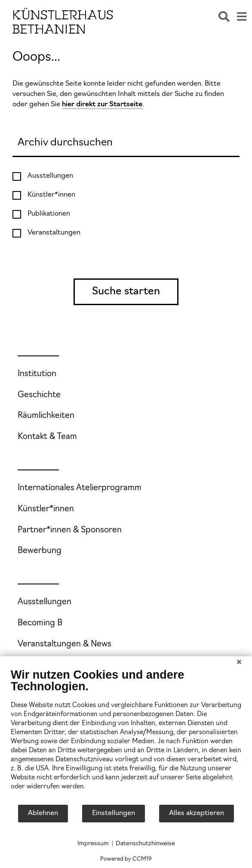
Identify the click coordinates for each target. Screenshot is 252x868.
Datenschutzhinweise (145, 844)
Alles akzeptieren (197, 813)
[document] (126, 736)
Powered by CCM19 (126, 859)
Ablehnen (43, 813)
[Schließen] (239, 663)
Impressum (93, 844)
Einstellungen (114, 813)
